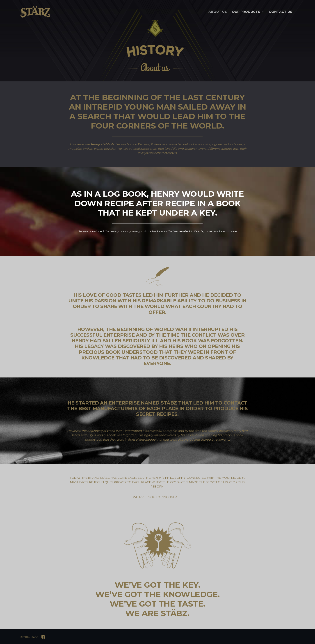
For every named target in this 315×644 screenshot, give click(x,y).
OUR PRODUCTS (248, 12)
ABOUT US (218, 12)
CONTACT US (281, 12)
